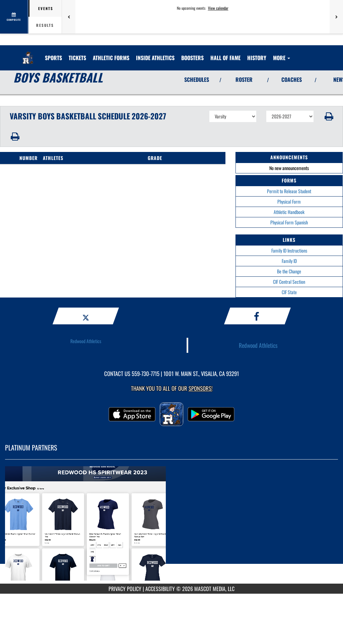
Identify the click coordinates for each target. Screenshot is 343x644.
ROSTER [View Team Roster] (244, 79)
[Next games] (336, 17)
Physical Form (289, 201)
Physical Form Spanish (289, 222)
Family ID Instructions (289, 250)
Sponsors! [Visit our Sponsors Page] (200, 388)
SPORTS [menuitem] (53, 58)
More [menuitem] (282, 58)
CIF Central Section (289, 282)
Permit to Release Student (289, 191)
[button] (328, 116)
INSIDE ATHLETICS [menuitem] (155, 58)
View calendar (218, 8)
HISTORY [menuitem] (257, 58)
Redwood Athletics (86, 341)
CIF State (289, 292)
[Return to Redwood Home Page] (28, 54)
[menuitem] (77, 58)
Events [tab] (46, 8)
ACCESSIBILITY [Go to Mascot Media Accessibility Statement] (160, 589)
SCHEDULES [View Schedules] (197, 79)
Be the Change (289, 271)
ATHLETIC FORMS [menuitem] (111, 58)
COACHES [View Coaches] (292, 79)
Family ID (289, 261)
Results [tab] (45, 25)
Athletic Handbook (289, 212)
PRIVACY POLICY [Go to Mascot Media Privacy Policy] (125, 589)
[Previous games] (69, 17)
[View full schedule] (14, 17)
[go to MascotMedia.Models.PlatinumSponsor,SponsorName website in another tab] (171, 526)
